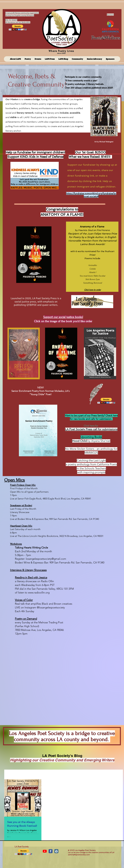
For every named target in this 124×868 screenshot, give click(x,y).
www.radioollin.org (39, 593)
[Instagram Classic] (56, 851)
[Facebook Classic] (51, 851)
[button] (18, 28)
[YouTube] (45, 851)
